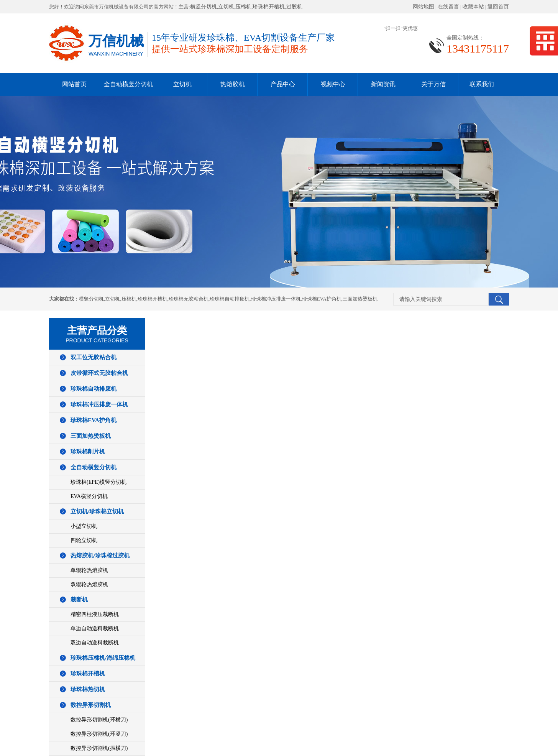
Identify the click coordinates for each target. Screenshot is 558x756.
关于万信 (433, 84)
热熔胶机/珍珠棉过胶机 (100, 555)
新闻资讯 (383, 84)
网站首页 (74, 84)
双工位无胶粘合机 (94, 357)
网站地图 (423, 7)
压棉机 (243, 7)
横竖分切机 (204, 7)
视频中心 (333, 84)
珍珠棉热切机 (88, 689)
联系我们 (482, 84)
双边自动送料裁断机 (95, 643)
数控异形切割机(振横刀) (99, 748)
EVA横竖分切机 (89, 496)
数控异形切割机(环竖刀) (99, 734)
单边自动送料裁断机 (95, 629)
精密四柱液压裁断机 (95, 614)
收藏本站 (473, 7)
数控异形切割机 (91, 705)
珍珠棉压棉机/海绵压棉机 (103, 658)
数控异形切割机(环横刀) (99, 720)
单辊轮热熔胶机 (89, 570)
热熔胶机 (233, 84)
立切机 (226, 7)
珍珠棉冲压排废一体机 (276, 299)
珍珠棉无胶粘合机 (189, 299)
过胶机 (294, 7)
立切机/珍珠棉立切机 (97, 511)
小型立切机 (84, 526)
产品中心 (283, 84)
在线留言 (448, 7)
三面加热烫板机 (360, 299)
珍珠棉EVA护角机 (322, 299)
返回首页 (498, 7)
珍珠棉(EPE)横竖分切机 (98, 482)
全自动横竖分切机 (128, 84)
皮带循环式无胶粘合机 (99, 373)
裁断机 (79, 600)
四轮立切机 (84, 540)
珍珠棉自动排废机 (230, 299)
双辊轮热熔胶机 (89, 584)
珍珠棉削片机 (88, 452)
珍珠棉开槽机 (269, 7)
